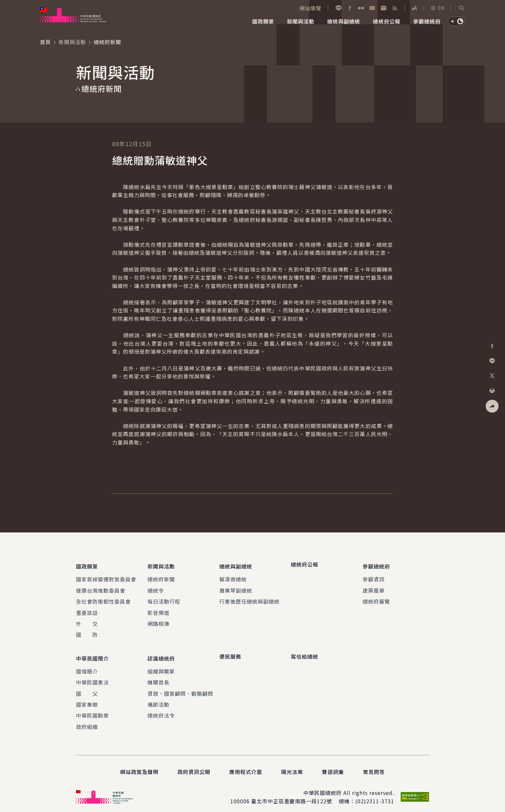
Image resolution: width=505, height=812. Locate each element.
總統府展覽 (376, 598)
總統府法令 (161, 709)
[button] (462, 8)
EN (437, 8)
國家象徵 (87, 698)
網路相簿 (158, 620)
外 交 (87, 620)
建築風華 (374, 587)
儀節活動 (158, 698)
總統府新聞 (161, 576)
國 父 (87, 687)
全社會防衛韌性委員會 (103, 598)
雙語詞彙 (333, 766)
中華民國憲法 (92, 676)
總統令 (156, 587)
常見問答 (374, 766)
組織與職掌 (161, 665)
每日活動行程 (164, 598)
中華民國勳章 (92, 709)
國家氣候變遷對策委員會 (106, 576)
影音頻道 (158, 609)
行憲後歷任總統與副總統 (249, 598)
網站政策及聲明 (139, 766)
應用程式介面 (246, 766)
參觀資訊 (374, 576)
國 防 (87, 632)
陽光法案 (292, 766)
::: (4, 4)
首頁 (45, 42)
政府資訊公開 (194, 766)
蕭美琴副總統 (236, 587)
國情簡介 (87, 665)
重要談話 (87, 609)
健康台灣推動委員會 (101, 587)
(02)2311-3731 (375, 795)
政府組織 (87, 720)
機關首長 (158, 676)
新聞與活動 (72, 42)
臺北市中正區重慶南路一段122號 (292, 795)
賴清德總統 (233, 576)
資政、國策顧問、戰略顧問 (180, 687)
